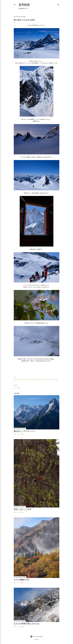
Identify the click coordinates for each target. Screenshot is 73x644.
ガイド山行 (38, 380)
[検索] (58, 4)
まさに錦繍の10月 (22, 580)
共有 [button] (15, 377)
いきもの (24, 380)
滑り (52, 380)
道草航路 (24, 5)
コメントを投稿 (17, 388)
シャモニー (43, 380)
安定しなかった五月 (23, 509)
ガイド (28, 380)
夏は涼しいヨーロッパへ (25, 431)
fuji (18, 380)
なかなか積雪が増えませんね (26, 624)
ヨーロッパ (48, 380)
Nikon (21, 380)
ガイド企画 (32, 380)
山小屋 (56, 380)
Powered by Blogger (37, 636)
